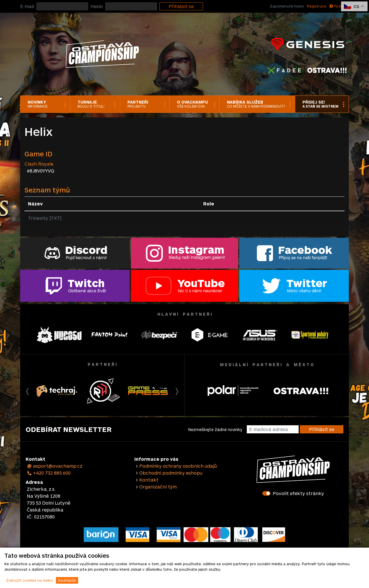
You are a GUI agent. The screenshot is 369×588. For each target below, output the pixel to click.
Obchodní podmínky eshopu (171, 473)
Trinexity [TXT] (45, 218)
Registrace (317, 6)
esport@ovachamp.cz (55, 466)
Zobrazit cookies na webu (29, 580)
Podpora (339, 6)
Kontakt (149, 480)
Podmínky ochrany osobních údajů (178, 466)
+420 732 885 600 (49, 473)
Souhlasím (67, 580)
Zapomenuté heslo (287, 6)
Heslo (97, 6)
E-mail (27, 6)
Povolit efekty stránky (298, 493)
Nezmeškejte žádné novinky (215, 429)
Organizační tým (158, 487)
